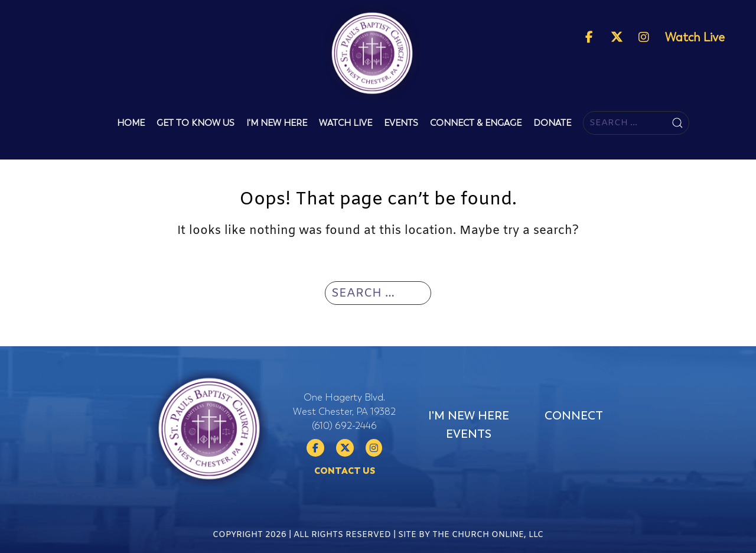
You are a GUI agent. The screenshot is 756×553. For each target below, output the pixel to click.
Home (131, 123)
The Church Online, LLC (488, 540)
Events (401, 123)
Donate (552, 123)
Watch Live (695, 38)
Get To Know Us (195, 123)
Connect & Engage (476, 123)
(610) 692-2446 (344, 426)
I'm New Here (277, 123)
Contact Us (345, 471)
